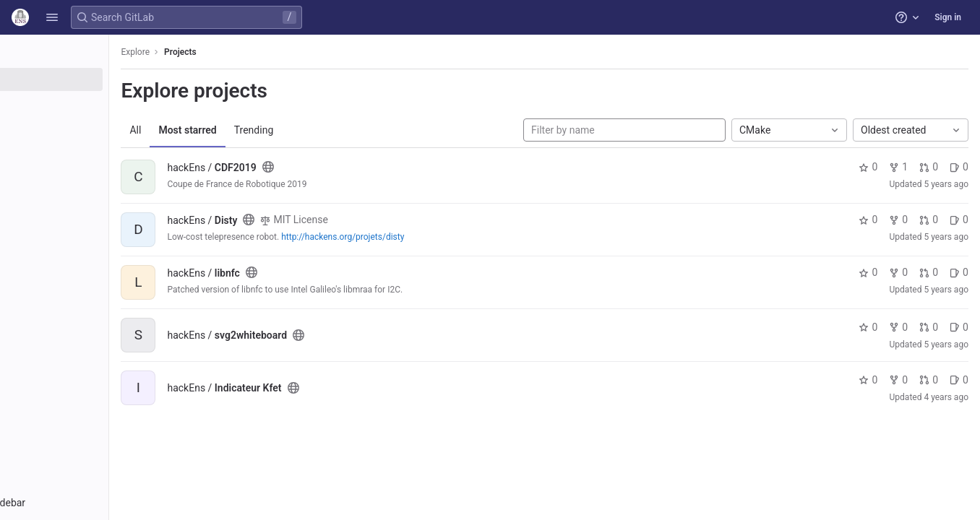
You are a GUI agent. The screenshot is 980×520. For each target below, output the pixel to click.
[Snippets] (92, 151)
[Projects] (92, 79)
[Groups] (92, 103)
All (211, 130)
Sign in (948, 17)
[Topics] (92, 127)
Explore (211, 52)
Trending (329, 130)
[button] (52, 17)
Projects (256, 52)
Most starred (263, 130)
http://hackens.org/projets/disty (418, 237)
